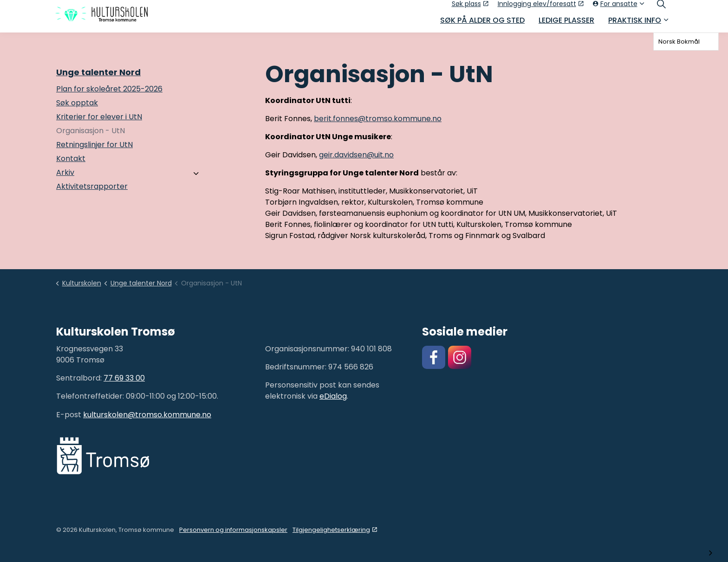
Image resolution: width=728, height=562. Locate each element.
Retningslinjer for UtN (94, 145)
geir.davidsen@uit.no (356, 155)
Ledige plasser (566, 24)
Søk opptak (77, 103)
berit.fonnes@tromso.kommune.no (378, 119)
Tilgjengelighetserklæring (335, 530)
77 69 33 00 (124, 378)
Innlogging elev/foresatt (541, 8)
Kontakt (71, 158)
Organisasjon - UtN (91, 131)
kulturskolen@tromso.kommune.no (147, 415)
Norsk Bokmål (679, 42)
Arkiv (65, 172)
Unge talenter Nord (98, 72)
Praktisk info (635, 24)
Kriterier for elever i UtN (99, 117)
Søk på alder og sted (482, 24)
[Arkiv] (196, 174)
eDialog (333, 396)
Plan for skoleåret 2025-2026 (109, 89)
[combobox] (686, 42)
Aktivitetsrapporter (92, 186)
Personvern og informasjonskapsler (233, 530)
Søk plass (470, 8)
